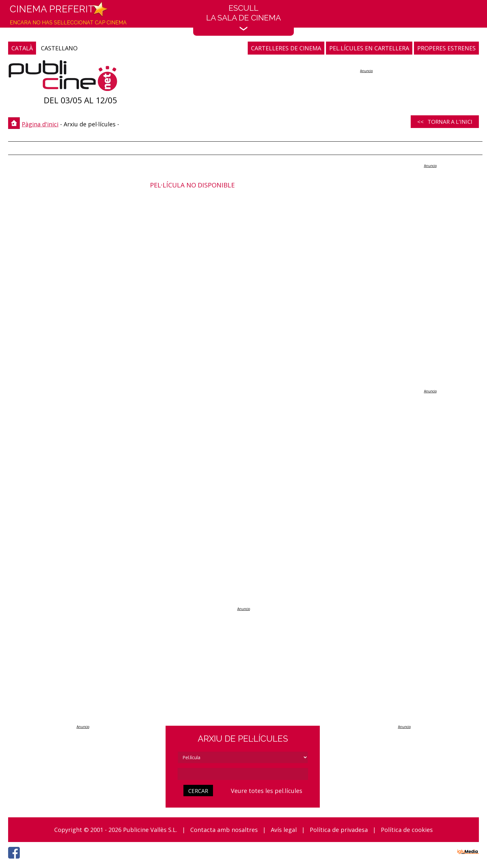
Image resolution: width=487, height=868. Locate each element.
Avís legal (284, 830)
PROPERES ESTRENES (446, 48)
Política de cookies (407, 830)
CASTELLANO (59, 48)
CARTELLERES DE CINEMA (286, 48)
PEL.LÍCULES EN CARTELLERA (369, 48)
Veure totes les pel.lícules (267, 791)
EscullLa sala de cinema (243, 17)
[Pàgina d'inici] (63, 77)
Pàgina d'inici (40, 124)
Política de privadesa (339, 830)
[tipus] (243, 757)
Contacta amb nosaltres (224, 830)
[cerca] (243, 774)
